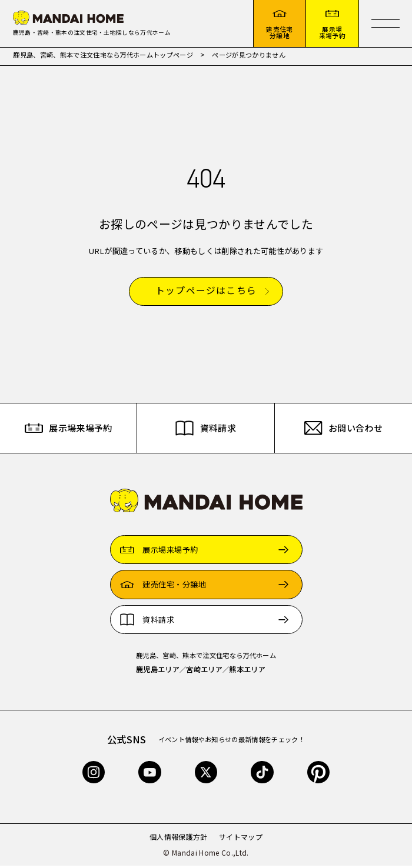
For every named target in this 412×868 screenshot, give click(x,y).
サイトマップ (241, 839)
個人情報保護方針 (179, 839)
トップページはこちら (206, 293)
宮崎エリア (204, 672)
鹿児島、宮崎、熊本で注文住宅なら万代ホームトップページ (103, 57)
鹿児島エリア (158, 672)
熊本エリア (247, 672)
